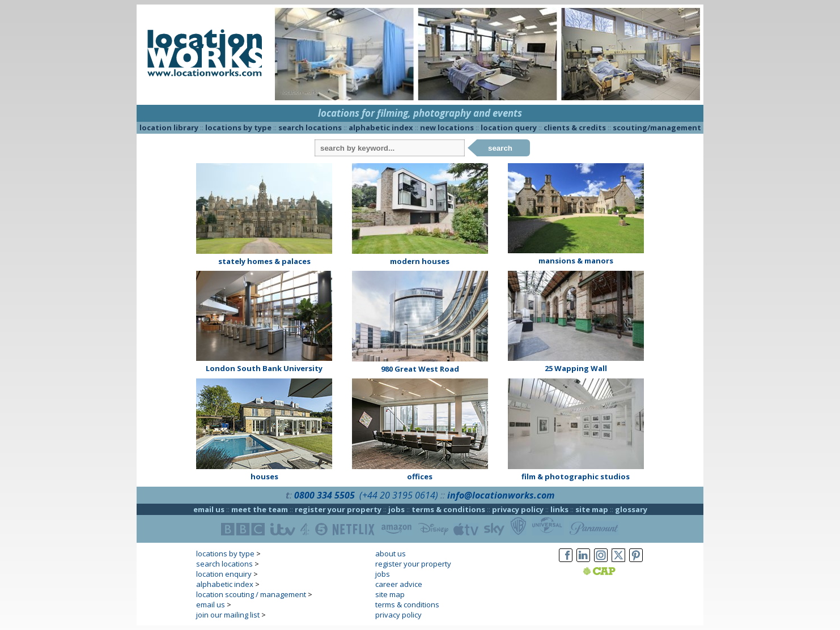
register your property (338, 509)
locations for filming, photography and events (420, 113)
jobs (396, 509)
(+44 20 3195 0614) (399, 495)
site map (592, 509)
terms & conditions (448, 509)
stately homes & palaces (264, 261)
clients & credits (575, 127)
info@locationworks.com (501, 495)
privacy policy (518, 509)
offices (420, 476)
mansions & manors (576, 261)
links (559, 509)
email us (209, 509)
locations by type (238, 127)
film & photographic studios (576, 476)
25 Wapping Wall (576, 368)
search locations (310, 127)
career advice (399, 584)
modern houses (420, 261)
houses (264, 476)
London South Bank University (264, 368)
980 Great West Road (420, 369)
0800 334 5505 (324, 495)
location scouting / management (251, 594)
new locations (447, 127)
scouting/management (657, 127)
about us (391, 554)
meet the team (260, 509)
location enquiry (224, 574)
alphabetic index (381, 127)
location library (169, 127)
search (500, 148)
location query (509, 127)
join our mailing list (228, 615)
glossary (631, 509)
